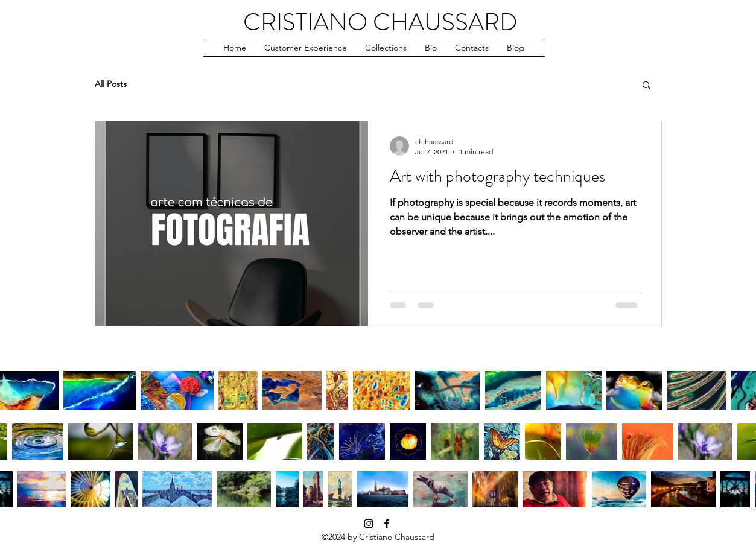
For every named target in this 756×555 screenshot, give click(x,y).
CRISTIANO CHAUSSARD (380, 22)
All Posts (111, 84)
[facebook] (387, 524)
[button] (306, 48)
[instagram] (369, 524)
